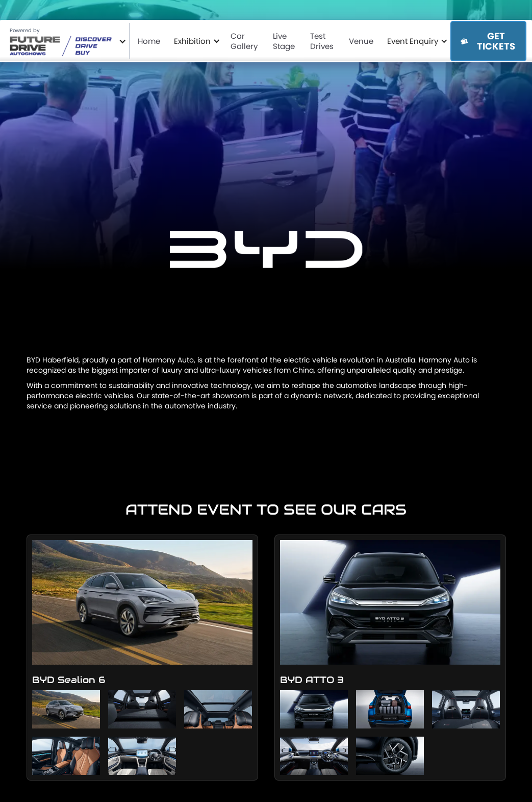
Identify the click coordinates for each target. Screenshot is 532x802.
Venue (363, 41)
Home (150, 41)
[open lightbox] (142, 615)
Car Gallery (246, 41)
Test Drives (323, 41)
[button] (66, 41)
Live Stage (285, 41)
